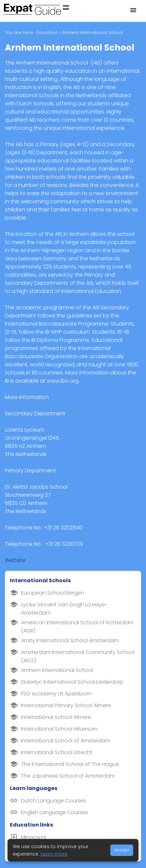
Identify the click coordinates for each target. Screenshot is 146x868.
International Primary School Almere (66, 705)
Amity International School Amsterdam (70, 640)
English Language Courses (55, 812)
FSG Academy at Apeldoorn (56, 694)
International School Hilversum (59, 729)
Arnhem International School (57, 670)
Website (15, 560)
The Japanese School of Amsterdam (68, 776)
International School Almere (56, 717)
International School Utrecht (57, 752)
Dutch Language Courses (54, 801)
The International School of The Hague (70, 764)
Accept (122, 850)
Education (47, 32)
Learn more (54, 854)
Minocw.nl (33, 837)
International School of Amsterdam (66, 741)
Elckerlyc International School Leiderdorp (72, 682)
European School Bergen (53, 593)
